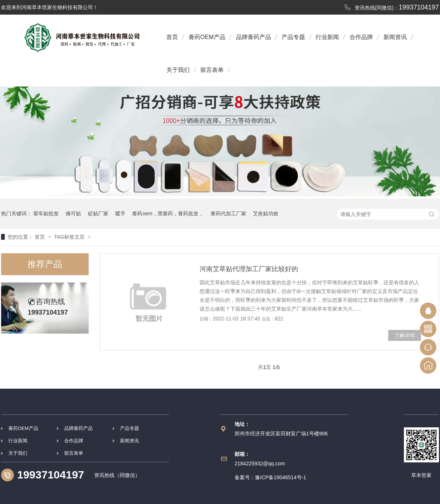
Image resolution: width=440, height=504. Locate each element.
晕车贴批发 (46, 213)
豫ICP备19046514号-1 (281, 477)
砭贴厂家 (98, 213)
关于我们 (178, 70)
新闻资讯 (395, 37)
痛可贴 (73, 213)
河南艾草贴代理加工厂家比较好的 (249, 269)
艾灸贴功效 (266, 213)
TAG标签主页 (69, 237)
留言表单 (212, 70)
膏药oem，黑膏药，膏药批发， (168, 213)
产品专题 (293, 37)
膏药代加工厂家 (228, 213)
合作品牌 (361, 37)
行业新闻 (327, 37)
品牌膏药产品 (254, 37)
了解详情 (405, 335)
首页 (172, 37)
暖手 (120, 213)
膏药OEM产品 (207, 37)
